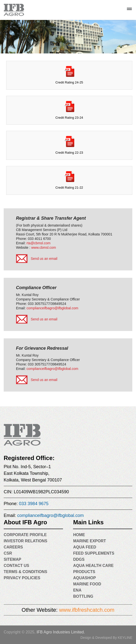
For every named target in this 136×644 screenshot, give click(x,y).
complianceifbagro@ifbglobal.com (52, 308)
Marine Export (89, 541)
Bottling (83, 596)
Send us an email (44, 259)
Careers (13, 547)
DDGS (79, 559)
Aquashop (84, 578)
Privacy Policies (22, 578)
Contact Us (16, 566)
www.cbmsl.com (44, 248)
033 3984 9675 (34, 504)
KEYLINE (125, 638)
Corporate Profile (25, 535)
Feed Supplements (94, 553)
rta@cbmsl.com (38, 243)
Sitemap (12, 559)
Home (79, 535)
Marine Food (87, 584)
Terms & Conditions (25, 572)
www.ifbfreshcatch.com (87, 610)
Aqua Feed (85, 547)
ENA (77, 590)
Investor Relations (25, 541)
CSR (8, 553)
